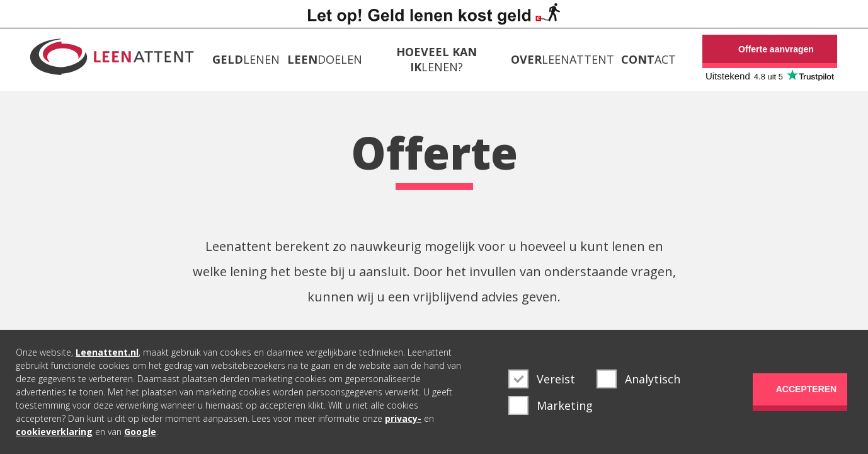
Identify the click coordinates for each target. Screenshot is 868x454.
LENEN (246, 59)
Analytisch (638, 379)
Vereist (542, 379)
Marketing (551, 405)
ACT (648, 59)
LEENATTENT (562, 59)
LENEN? (437, 59)
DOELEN (325, 59)
